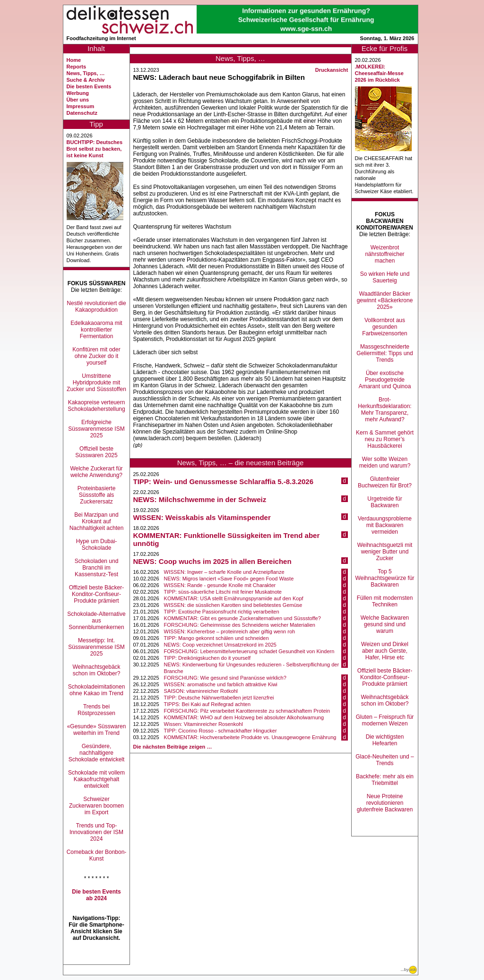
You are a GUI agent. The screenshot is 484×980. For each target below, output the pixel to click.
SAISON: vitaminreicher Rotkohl (201, 691)
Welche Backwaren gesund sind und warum (385, 624)
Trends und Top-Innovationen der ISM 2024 (96, 832)
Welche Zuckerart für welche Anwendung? (96, 472)
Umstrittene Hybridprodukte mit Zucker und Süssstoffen (96, 383)
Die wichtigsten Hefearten (385, 740)
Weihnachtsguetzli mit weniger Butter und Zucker (385, 552)
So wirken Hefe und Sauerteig (385, 277)
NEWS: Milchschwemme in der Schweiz (200, 499)
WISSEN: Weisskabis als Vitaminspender (202, 517)
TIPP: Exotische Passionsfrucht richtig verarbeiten (222, 612)
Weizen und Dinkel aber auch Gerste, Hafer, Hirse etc (385, 651)
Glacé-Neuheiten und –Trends (385, 760)
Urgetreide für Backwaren (385, 502)
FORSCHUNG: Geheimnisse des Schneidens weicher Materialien (240, 625)
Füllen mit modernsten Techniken (385, 601)
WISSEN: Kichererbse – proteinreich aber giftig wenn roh (230, 631)
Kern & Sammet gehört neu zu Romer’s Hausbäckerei (385, 439)
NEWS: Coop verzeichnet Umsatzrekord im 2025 (220, 645)
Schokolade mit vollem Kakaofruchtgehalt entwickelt (96, 779)
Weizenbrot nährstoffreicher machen (385, 254)
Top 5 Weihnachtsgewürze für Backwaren (385, 578)
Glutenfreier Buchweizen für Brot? (385, 482)
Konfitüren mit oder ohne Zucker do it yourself (96, 356)
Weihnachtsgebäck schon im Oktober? (96, 670)
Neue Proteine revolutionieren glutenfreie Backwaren (385, 803)
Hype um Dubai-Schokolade (97, 545)
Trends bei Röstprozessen (96, 710)
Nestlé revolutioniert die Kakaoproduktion (96, 307)
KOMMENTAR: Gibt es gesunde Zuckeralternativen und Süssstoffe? (242, 618)
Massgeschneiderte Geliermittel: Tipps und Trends (385, 353)
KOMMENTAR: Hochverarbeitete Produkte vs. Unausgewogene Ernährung (250, 737)
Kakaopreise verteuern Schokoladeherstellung (96, 406)
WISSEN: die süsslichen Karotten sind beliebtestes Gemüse (233, 605)
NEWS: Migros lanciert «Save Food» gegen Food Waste (229, 579)
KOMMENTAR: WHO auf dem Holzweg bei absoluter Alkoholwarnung (244, 717)
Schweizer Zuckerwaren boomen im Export (96, 806)
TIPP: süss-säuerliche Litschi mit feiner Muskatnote (223, 592)
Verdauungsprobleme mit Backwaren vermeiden (385, 525)
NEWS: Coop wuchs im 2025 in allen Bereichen (212, 561)
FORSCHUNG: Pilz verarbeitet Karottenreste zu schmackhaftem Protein (247, 711)
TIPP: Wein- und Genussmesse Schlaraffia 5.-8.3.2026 (224, 481)
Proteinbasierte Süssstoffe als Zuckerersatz (97, 495)
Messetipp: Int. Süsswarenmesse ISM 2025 (96, 647)
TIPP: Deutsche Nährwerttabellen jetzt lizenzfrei (219, 698)
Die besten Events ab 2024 (96, 895)
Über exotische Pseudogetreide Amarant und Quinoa (385, 380)
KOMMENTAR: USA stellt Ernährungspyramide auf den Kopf (234, 598)
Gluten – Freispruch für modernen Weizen (385, 720)
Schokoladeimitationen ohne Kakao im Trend (97, 690)
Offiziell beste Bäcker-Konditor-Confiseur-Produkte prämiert (97, 594)
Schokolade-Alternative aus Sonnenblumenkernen (96, 621)
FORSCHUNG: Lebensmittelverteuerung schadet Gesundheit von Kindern (249, 651)
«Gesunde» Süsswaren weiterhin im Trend (97, 730)
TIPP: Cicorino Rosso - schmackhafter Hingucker (220, 731)
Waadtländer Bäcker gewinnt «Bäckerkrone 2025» (385, 300)
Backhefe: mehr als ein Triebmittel (385, 780)
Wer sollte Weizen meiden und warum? (385, 462)
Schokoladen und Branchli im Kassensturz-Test (97, 568)
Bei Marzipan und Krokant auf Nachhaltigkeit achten (97, 521)
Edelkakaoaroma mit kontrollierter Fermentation (96, 330)
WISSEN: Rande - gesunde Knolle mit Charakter (220, 585)
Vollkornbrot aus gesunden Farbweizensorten (385, 327)
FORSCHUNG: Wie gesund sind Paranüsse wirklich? (225, 678)
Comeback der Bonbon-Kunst (97, 855)
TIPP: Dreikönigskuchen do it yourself (207, 658)
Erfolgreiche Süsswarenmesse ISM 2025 (96, 429)
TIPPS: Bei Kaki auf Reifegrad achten (207, 704)
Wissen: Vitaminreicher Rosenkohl (203, 724)
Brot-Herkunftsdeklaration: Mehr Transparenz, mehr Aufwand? (385, 409)
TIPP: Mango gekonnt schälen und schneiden (216, 638)
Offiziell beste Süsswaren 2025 (96, 452)
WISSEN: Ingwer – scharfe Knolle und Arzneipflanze (224, 572)
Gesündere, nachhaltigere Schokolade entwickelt (97, 753)
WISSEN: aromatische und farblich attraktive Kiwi (221, 684)
